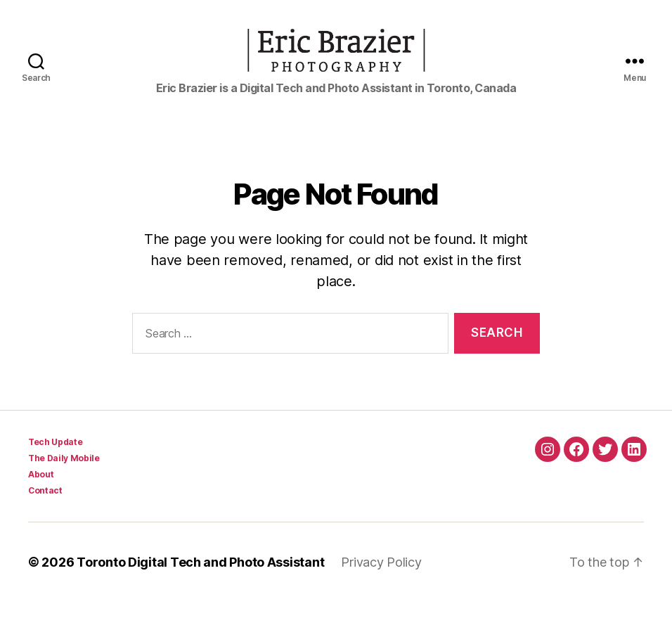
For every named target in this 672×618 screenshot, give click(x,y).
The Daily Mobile (64, 474)
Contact (45, 507)
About (41, 490)
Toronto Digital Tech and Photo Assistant (200, 578)
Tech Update (55, 458)
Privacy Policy (381, 578)
